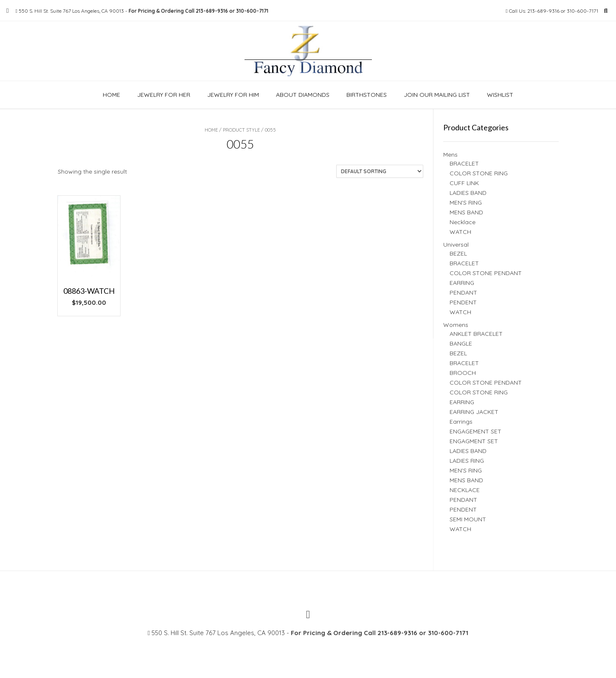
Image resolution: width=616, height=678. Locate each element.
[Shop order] (380, 171)
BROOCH (463, 373)
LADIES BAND (468, 193)
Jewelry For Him (233, 95)
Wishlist (500, 95)
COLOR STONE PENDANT (486, 273)
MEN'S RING (466, 203)
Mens (450, 155)
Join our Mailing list (437, 95)
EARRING (462, 283)
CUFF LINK (464, 183)
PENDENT (463, 302)
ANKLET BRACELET (476, 334)
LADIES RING (467, 461)
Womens (456, 325)
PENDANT (463, 293)
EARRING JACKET (474, 412)
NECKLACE (465, 490)
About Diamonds (303, 95)
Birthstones (367, 95)
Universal (456, 245)
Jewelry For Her (164, 95)
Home (111, 95)
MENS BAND (466, 212)
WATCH (460, 232)
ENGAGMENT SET (474, 441)
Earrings (461, 422)
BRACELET (464, 163)
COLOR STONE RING (479, 173)
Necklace (463, 222)
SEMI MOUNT (468, 519)
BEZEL (458, 253)
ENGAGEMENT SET (475, 431)
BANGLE (461, 343)
